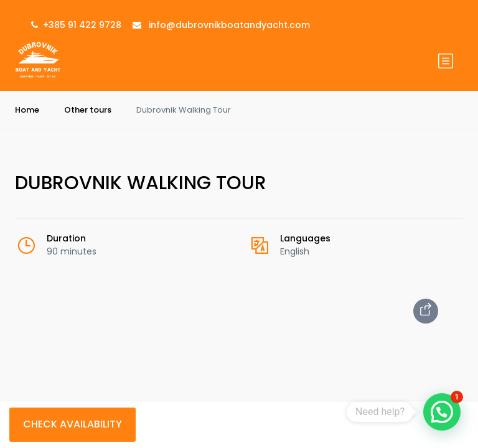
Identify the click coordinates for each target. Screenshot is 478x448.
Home (27, 110)
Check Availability (73, 424)
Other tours (88, 110)
